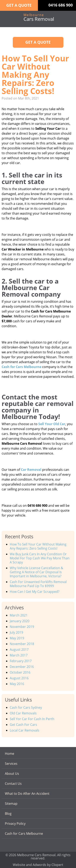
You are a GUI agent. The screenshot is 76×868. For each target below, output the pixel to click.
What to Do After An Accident (27, 794)
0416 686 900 (61, 5)
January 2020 (20, 621)
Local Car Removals (25, 730)
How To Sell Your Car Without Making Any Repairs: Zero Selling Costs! (38, 546)
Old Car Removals (23, 713)
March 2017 (19, 655)
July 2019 (16, 632)
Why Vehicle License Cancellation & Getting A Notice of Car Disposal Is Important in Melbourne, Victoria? (36, 572)
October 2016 (20, 672)
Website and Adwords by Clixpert (38, 864)
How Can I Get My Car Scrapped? (35, 592)
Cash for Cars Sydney (26, 707)
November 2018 (22, 644)
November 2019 (22, 627)
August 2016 (19, 678)
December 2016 (22, 667)
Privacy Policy (15, 824)
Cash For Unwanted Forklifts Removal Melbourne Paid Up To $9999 (38, 584)
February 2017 (21, 661)
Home (10, 754)
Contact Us (13, 784)
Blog (8, 814)
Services (11, 764)
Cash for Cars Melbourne (24, 834)
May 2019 (17, 638)
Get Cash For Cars (23, 725)
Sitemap (11, 804)
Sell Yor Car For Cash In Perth (32, 719)
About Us (12, 774)
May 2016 (17, 684)
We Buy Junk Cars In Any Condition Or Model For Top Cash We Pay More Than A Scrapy (40, 558)
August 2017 (19, 650)
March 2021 (19, 615)
